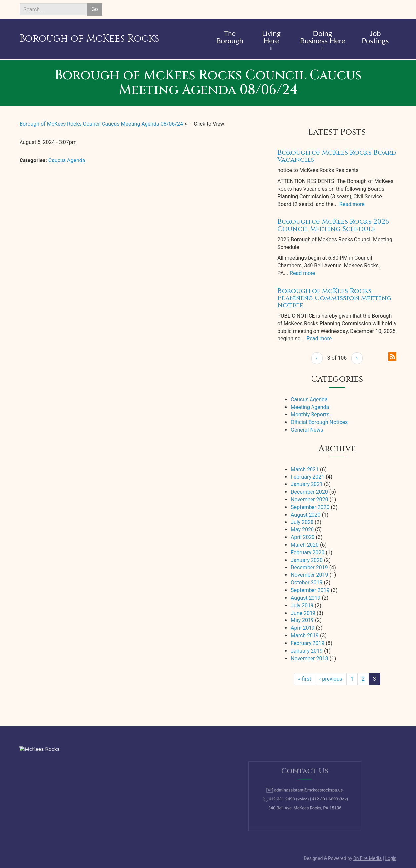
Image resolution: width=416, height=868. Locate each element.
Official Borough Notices (319, 422)
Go (95, 9)
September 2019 (310, 590)
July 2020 (302, 522)
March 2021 (305, 469)
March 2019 (305, 636)
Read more (352, 204)
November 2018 (309, 658)
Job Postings (375, 37)
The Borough (230, 37)
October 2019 (307, 583)
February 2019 (308, 643)
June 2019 (303, 613)
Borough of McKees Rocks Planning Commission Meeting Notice (334, 298)
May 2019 (302, 620)
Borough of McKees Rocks (89, 39)
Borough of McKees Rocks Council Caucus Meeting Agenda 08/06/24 (101, 124)
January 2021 (307, 484)
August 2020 (306, 515)
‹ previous (331, 679)
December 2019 (309, 567)
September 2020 (310, 507)
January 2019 (307, 651)
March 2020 (305, 545)
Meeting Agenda (310, 407)
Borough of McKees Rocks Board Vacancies (337, 156)
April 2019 (303, 628)
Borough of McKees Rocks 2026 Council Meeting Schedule (333, 225)
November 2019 (309, 575)
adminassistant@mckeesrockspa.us (307, 791)
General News (307, 430)
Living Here (271, 37)
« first (304, 679)
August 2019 (306, 598)
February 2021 (308, 477)
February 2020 (308, 552)
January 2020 (307, 560)
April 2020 (303, 537)
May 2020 (302, 530)
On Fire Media (367, 858)
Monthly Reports (310, 414)
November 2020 (309, 500)
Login (391, 858)
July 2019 (302, 605)
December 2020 (309, 492)
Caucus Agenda (67, 160)
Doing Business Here (323, 37)
